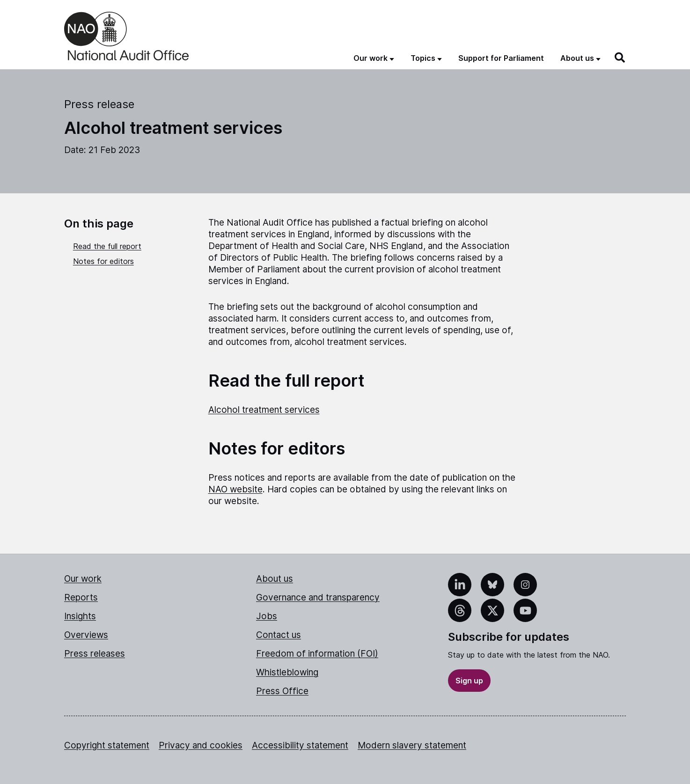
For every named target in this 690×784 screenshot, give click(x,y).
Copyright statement (107, 745)
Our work (83, 579)
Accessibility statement (300, 745)
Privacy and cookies (201, 745)
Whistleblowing (287, 672)
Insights (80, 616)
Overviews (86, 635)
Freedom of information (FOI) (317, 654)
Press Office (282, 691)
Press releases (95, 654)
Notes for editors (103, 261)
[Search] (620, 58)
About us (275, 579)
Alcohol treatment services (264, 410)
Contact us (279, 635)
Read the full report (107, 246)
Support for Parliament (501, 58)
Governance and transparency (318, 597)
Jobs (267, 616)
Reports (81, 597)
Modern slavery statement (412, 745)
